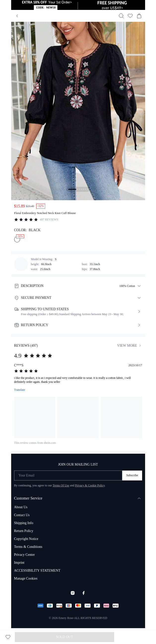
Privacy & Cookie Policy (90, 485)
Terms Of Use (61, 485)
